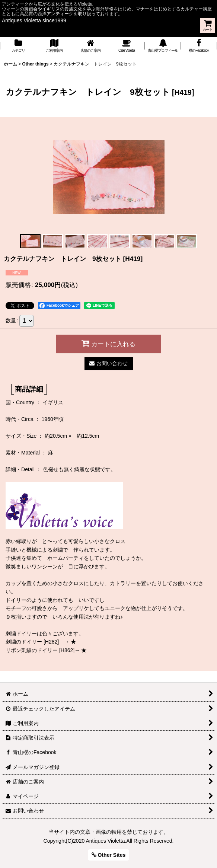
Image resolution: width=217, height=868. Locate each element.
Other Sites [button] (109, 855)
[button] (31, 241)
